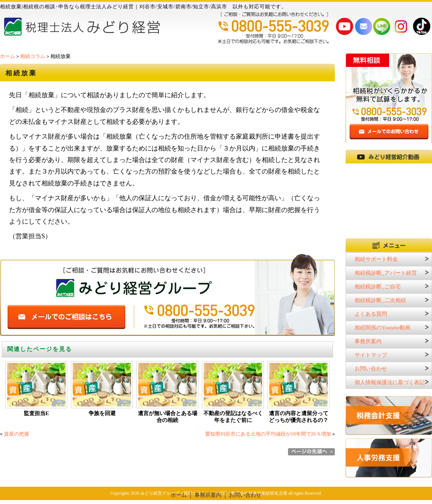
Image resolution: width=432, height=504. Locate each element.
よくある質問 (371, 314)
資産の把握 (17, 434)
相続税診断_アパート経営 (386, 273)
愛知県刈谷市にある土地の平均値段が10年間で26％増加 (268, 434)
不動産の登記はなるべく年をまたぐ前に (233, 417)
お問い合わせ (371, 369)
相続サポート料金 (376, 259)
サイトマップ (371, 355)
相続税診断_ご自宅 (378, 287)
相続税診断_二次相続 (380, 300)
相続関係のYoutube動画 (382, 328)
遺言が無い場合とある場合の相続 (168, 417)
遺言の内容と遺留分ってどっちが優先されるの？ (299, 417)
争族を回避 (102, 413)
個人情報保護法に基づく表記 (390, 382)
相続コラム (33, 56)
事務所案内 (368, 341)
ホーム (8, 56)
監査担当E (36, 413)
